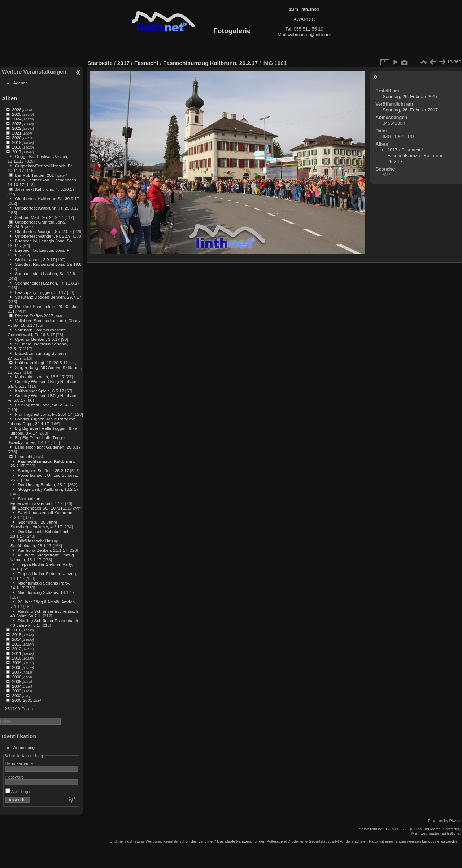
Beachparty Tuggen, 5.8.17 (40, 292)
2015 (17, 635)
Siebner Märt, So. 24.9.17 (39, 217)
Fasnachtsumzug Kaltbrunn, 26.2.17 (210, 63)
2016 (17, 630)
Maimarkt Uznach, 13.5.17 (40, 377)
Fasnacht (23, 456)
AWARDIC (304, 19)
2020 (17, 138)
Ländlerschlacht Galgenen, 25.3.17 (48, 447)
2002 (17, 695)
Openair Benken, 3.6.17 (37, 339)
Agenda (21, 83)
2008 (17, 667)
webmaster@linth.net (309, 34)
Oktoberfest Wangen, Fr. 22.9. (43, 236)
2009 (17, 663)
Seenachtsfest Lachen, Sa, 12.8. (45, 274)
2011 (17, 653)
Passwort (14, 777)
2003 (17, 691)
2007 (17, 672)
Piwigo (455, 821)
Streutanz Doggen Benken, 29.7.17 (48, 297)
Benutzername (19, 763)
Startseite (100, 63)
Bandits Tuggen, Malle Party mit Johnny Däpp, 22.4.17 (41, 421)
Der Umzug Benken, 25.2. (42, 484)
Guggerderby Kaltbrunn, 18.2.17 (48, 489)
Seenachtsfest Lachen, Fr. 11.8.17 (47, 283)
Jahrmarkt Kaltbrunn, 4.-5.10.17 (45, 189)
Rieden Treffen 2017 (34, 316)
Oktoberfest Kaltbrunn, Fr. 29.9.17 (47, 208)
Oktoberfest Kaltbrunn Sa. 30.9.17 (47, 199)
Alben (10, 98)
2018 (17, 147)
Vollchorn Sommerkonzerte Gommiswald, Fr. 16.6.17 (37, 332)
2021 (17, 133)
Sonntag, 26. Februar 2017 (410, 96)
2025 (17, 114)
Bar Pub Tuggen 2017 (35, 175)
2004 (17, 686)
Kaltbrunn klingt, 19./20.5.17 (41, 363)
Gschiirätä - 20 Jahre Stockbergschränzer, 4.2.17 (37, 524)
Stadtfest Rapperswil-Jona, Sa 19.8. (49, 264)
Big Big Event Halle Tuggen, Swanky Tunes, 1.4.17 (38, 440)
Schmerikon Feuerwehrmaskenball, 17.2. (37, 501)
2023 (17, 124)
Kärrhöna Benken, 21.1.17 (42, 550)
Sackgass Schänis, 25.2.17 (43, 470)
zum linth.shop (304, 9)
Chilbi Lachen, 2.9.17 (35, 259)
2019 (17, 142)
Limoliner (206, 841)
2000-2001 (22, 700)
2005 (17, 681)
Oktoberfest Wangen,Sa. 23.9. (43, 231)
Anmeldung (24, 747)
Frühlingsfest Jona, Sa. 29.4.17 (44, 405)
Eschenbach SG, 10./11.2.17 (45, 508)
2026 (17, 109)
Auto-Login (19, 791)
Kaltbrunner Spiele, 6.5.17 (39, 391)
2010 (17, 658)
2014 (17, 639)
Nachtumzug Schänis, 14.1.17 (46, 592)
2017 (17, 152)
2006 (17, 677)
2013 (17, 644)
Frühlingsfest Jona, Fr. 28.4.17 (43, 414)
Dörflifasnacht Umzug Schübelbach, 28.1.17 (34, 543)
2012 (17, 649)
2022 (17, 128)
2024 (17, 119)
